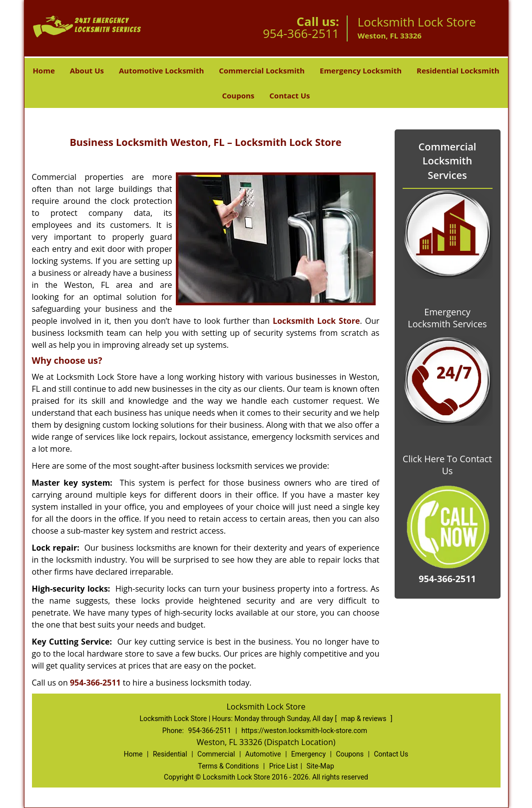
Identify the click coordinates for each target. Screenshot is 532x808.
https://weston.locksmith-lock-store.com (304, 731)
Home (43, 70)
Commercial (216, 754)
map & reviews (365, 719)
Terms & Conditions (228, 766)
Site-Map (320, 766)
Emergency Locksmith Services (447, 318)
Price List (284, 766)
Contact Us (289, 95)
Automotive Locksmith (161, 70)
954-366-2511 (301, 33)
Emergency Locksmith (361, 70)
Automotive (263, 754)
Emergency (308, 754)
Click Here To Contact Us (447, 465)
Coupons (238, 95)
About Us (87, 70)
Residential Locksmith (458, 70)
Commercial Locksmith (262, 70)
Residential (170, 754)
